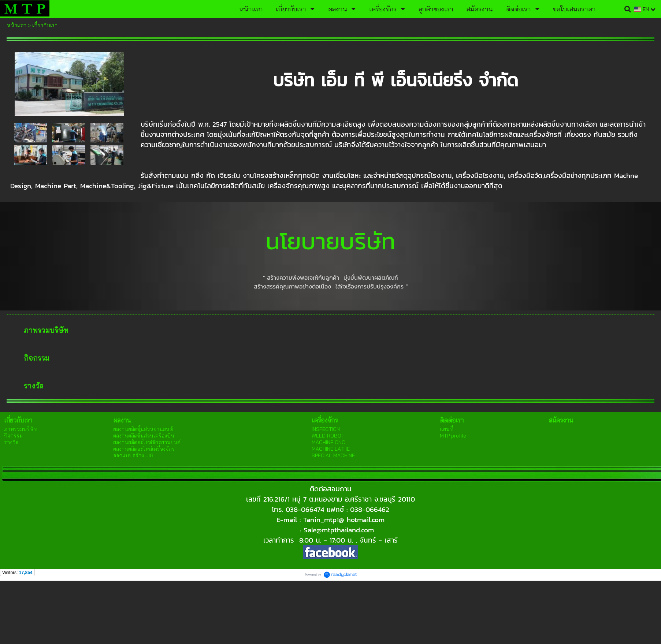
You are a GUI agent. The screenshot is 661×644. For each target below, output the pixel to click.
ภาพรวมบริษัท (46, 330)
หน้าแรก (17, 25)
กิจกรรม (37, 358)
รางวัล (34, 386)
